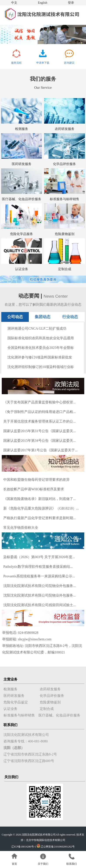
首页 (14, 864)
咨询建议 (69, 63)
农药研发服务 (65, 129)
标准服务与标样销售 (64, 199)
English (43, 3)
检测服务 (22, 129)
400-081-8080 (38, 741)
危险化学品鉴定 (16, 702)
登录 (71, 3)
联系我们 (72, 864)
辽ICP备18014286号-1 (24, 847)
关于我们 (43, 864)
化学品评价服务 (64, 164)
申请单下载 (43, 63)
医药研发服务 (22, 164)
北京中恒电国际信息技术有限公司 (46, 840)
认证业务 (22, 269)
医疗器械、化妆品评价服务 (22, 199)
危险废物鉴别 (65, 234)
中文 (14, 3)
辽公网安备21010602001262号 (58, 847)
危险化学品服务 (21, 234)
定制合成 (65, 269)
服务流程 (16, 63)
